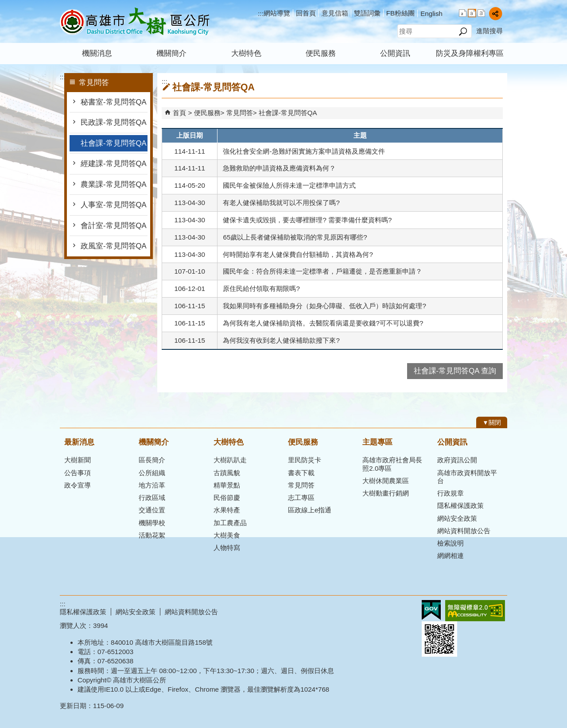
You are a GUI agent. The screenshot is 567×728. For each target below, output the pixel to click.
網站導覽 (277, 13)
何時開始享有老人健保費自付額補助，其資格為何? (298, 254)
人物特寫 (227, 548)
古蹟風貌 (227, 473)
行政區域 (152, 498)
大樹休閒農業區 (386, 481)
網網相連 (450, 556)
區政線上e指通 (310, 510)
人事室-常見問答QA (114, 205)
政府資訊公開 (457, 460)
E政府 (431, 610)
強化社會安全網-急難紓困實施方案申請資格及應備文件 (304, 151)
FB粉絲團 (400, 13)
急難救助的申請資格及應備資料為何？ (279, 168)
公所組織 (152, 473)
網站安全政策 (457, 518)
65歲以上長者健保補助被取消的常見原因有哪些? (295, 237)
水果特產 (227, 510)
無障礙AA (475, 611)
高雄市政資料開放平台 (467, 477)
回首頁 (306, 13)
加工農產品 (230, 523)
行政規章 (450, 493)
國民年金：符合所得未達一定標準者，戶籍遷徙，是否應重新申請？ (322, 271)
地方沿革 (152, 485)
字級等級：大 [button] (481, 13)
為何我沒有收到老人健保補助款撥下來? (281, 340)
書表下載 (301, 473)
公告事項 (78, 473)
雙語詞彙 (367, 13)
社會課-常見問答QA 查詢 (455, 371)
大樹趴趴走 (230, 460)
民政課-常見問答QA (114, 122)
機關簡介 (171, 53)
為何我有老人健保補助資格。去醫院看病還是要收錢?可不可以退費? (323, 323)
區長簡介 (152, 460)
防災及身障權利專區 (470, 53)
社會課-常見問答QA (114, 143)
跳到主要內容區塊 (5, 5)
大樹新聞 (78, 460)
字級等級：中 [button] (472, 13)
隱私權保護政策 (460, 505)
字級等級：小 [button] (463, 13)
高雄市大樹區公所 (135, 21)
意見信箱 (335, 13)
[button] (463, 31)
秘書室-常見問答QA (114, 102)
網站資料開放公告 (464, 531)
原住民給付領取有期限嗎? (261, 288)
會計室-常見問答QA (114, 226)
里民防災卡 (305, 460)
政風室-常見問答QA (114, 246)
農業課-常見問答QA (114, 184)
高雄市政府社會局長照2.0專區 (392, 464)
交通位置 (152, 510)
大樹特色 (246, 53)
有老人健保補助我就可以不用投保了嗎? (281, 203)
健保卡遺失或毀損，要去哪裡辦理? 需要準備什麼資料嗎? (307, 220)
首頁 (179, 113)
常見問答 (240, 113)
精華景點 (227, 485)
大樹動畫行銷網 (386, 493)
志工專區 (301, 498)
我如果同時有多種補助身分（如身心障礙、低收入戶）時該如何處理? (324, 306)
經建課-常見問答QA (114, 164)
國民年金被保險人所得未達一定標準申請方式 (289, 185)
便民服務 (321, 53)
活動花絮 (152, 535)
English (431, 14)
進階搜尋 (489, 31)
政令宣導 (78, 485)
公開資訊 (395, 53)
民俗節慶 (227, 498)
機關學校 (152, 523)
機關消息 (97, 53)
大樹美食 (227, 535)
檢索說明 (450, 543)
